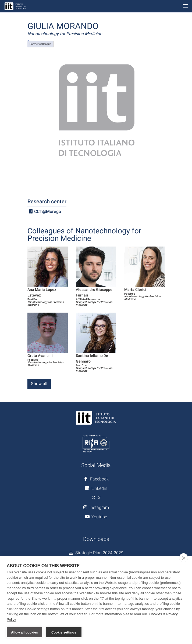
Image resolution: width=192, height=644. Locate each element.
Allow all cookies (24, 632)
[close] (184, 558)
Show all (39, 384)
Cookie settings (64, 632)
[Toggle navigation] (185, 6)
